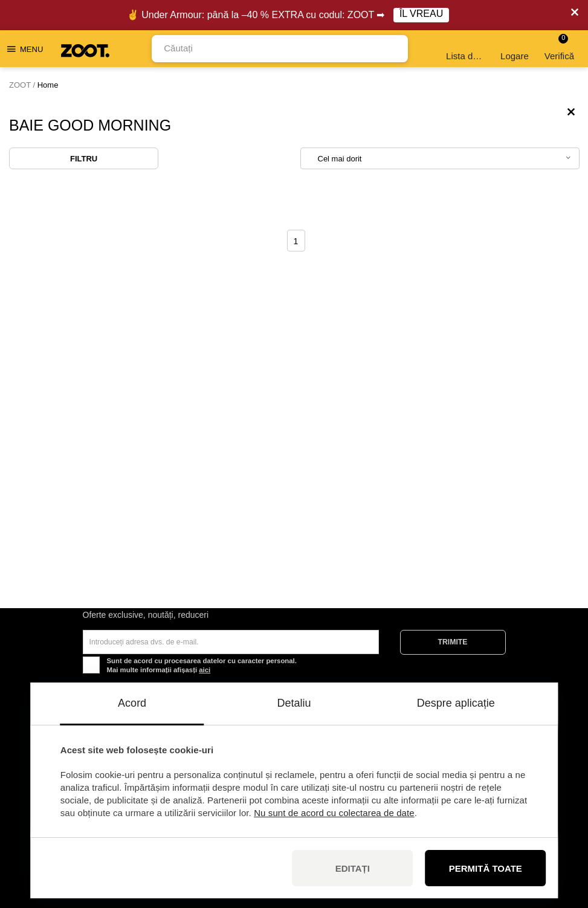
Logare (515, 49)
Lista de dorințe (466, 49)
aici (205, 670)
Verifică (559, 47)
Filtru (84, 159)
